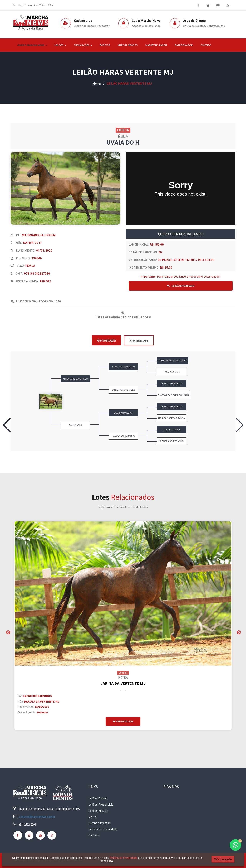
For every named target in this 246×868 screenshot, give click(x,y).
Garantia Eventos (99, 823)
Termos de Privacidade (103, 829)
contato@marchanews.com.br (37, 817)
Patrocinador (184, 45)
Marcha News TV (128, 45)
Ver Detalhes (123, 721)
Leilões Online (98, 798)
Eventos (105, 45)
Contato (206, 45)
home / (99, 84)
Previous (8, 632)
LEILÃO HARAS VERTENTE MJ (123, 72)
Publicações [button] (83, 45)
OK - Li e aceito (223, 859)
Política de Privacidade (124, 858)
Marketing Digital (156, 45)
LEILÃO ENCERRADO (181, 286)
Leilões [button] (60, 45)
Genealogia (106, 340)
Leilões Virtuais (98, 811)
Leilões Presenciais (101, 805)
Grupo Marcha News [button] (32, 45)
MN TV (93, 817)
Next (238, 632)
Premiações (139, 340)
